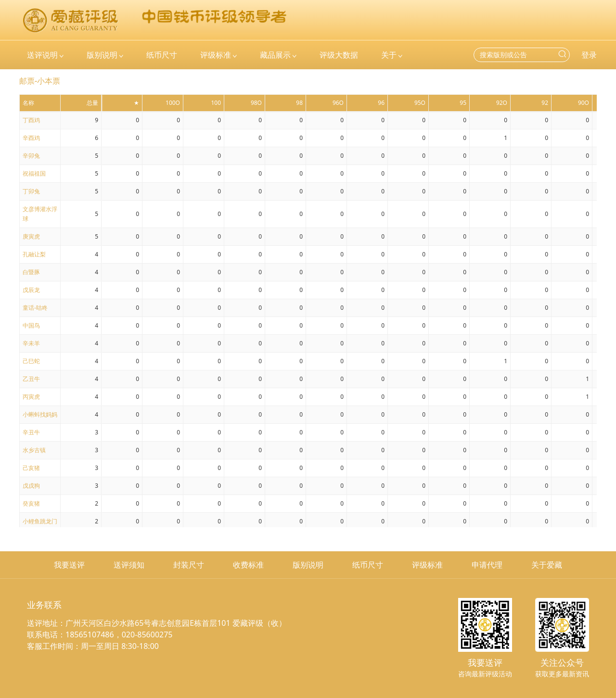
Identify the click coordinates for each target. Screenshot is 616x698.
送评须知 (129, 565)
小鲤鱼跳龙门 (40, 521)
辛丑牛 (31, 432)
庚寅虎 (31, 236)
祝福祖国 (34, 173)
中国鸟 (31, 325)
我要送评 (69, 565)
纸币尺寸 (368, 565)
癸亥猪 (31, 503)
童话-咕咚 (35, 308)
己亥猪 (31, 468)
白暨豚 (31, 272)
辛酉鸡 (31, 138)
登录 (589, 55)
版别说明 (308, 565)
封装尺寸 (189, 565)
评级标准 (427, 565)
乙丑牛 (31, 379)
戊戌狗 (31, 486)
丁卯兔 (31, 191)
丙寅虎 (31, 397)
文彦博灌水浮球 (40, 214)
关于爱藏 (547, 565)
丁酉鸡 (31, 120)
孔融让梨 (34, 254)
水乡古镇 (34, 450)
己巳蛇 (31, 361)
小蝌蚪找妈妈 (40, 414)
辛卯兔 (31, 156)
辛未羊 (31, 343)
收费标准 (248, 565)
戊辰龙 (31, 290)
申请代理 (487, 565)
